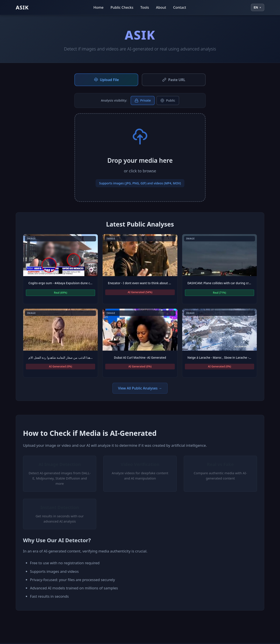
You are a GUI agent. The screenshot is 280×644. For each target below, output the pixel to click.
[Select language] (258, 7)
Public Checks (122, 7)
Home (98, 7)
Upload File (106, 80)
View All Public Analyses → (140, 388)
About (161, 7)
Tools (145, 7)
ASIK (22, 7)
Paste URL (174, 80)
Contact (179, 7)
